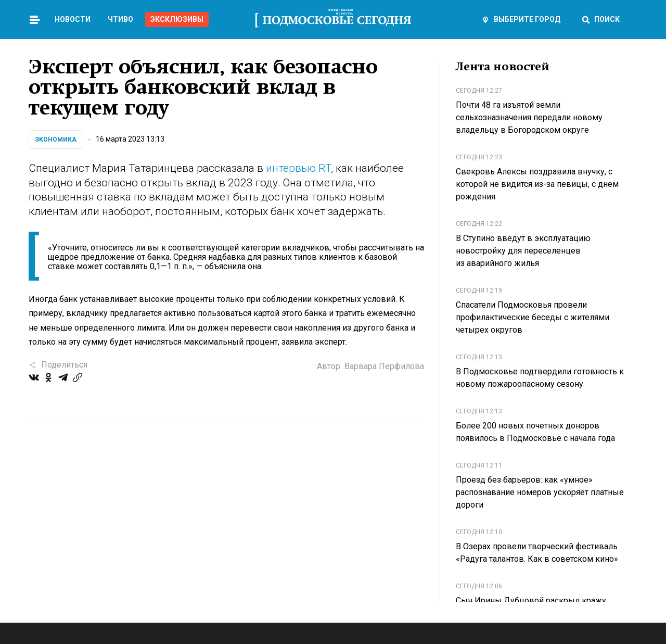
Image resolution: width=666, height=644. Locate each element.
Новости (73, 19)
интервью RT (298, 168)
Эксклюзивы (177, 19)
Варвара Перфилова (384, 366)
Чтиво (120, 19)
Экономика (56, 140)
